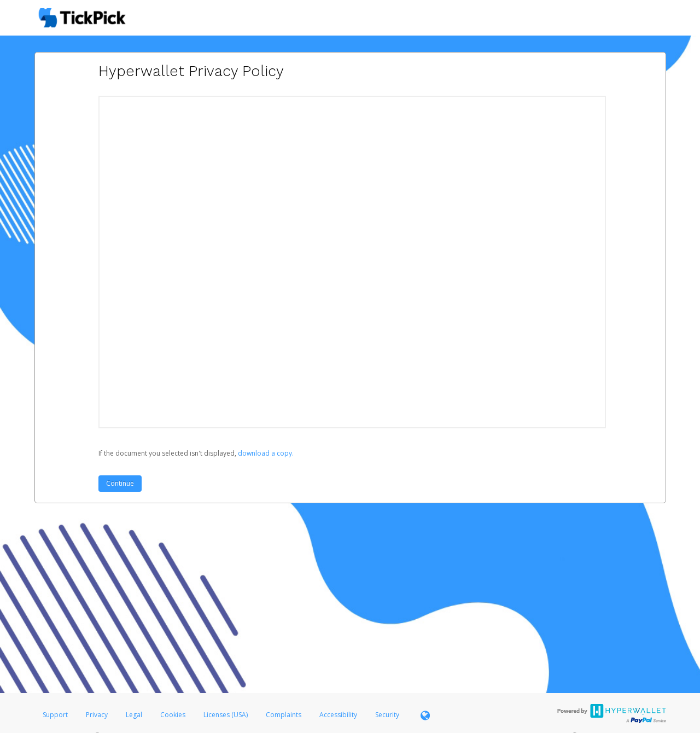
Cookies (173, 715)
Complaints (284, 715)
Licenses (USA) (226, 715)
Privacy (97, 715)
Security (387, 715)
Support (55, 715)
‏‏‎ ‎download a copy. (265, 453)
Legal (134, 715)
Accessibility (338, 715)
